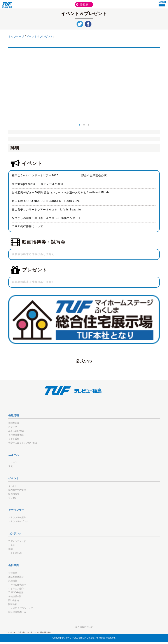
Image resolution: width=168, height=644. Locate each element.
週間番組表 (14, 423)
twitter (90, 369)
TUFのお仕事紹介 (17, 585)
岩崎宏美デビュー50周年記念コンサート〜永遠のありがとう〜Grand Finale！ (62, 192)
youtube (103, 369)
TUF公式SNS (15, 553)
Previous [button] (5, 86)
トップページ (16, 37)
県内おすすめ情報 (17, 490)
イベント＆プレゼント (40, 37)
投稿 (10, 549)
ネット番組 (14, 439)
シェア (88, 24)
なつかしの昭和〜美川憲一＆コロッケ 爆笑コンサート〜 (48, 218)
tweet (80, 24)
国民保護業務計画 (17, 612)
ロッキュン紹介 (16, 589)
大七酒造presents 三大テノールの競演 (38, 184)
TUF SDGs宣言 (16, 592)
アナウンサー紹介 (17, 517)
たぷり (12, 545)
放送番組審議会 (16, 577)
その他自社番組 (16, 435)
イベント (13, 486)
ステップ (13, 427)
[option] (84, 87)
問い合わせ (14, 600)
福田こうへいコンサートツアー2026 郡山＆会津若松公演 (59, 175)
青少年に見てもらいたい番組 (23, 443)
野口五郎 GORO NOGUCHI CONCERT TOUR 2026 (46, 201)
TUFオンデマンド (17, 541)
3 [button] (88, 124)
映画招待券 (14, 494)
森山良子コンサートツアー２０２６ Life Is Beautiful (47, 210)
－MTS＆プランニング (22, 608)
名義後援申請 (15, 596)
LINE (78, 369)
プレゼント (14, 498)
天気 (10, 466)
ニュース (13, 462)
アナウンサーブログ (18, 521)
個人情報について (84, 627)
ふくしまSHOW (16, 431)
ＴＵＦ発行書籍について (27, 226)
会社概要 (13, 573)
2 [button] (84, 124)
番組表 (84, 5)
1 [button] (80, 124)
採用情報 (13, 581)
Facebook (52, 369)
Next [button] (163, 86)
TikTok (116, 369)
